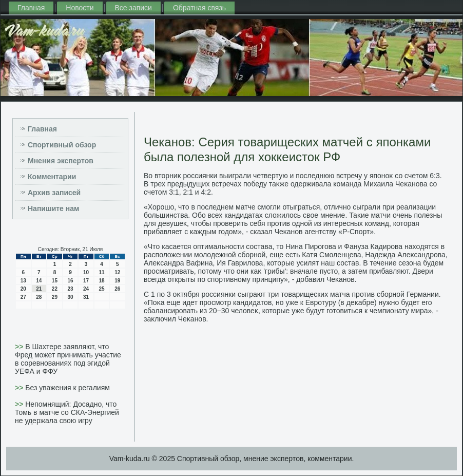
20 (23, 289)
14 (39, 281)
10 (86, 272)
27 (23, 297)
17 (86, 281)
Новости (80, 8)
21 (39, 289)
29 (55, 297)
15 (55, 281)
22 (55, 289)
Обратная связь (199, 8)
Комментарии (52, 177)
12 (117, 272)
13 (23, 281)
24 (86, 289)
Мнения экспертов (61, 161)
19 (117, 281)
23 (70, 289)
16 (70, 281)
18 (102, 281)
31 (86, 297)
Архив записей (54, 193)
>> (20, 347)
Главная (31, 8)
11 (102, 272)
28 (39, 297)
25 (102, 289)
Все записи (133, 8)
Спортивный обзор (62, 145)
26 (117, 289)
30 (70, 297)
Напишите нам (53, 208)
